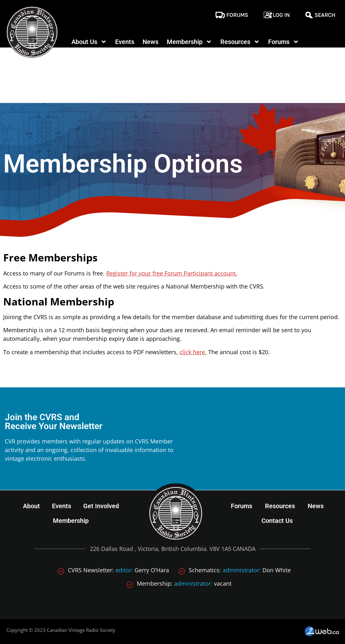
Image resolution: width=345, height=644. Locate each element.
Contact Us (277, 521)
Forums (237, 15)
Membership (189, 42)
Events (125, 42)
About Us (89, 42)
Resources (240, 42)
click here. (193, 352)
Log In (281, 15)
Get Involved (101, 506)
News (150, 42)
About (31, 506)
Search (325, 15)
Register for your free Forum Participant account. (172, 273)
